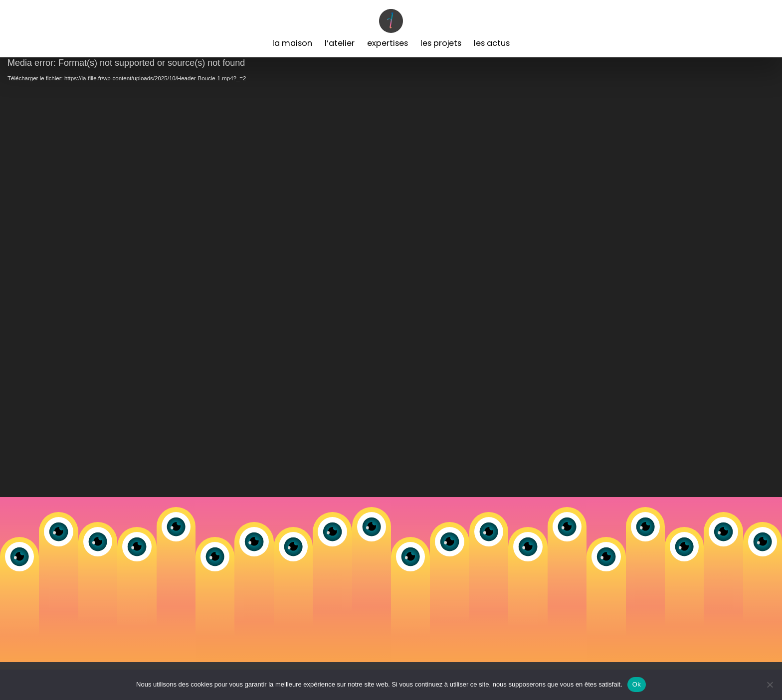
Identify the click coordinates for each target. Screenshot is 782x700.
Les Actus (492, 43)
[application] (391, 277)
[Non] (770, 685)
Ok (637, 684)
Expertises (388, 43)
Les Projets (441, 43)
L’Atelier (340, 43)
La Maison (292, 43)
